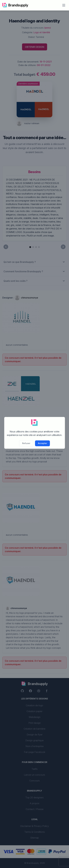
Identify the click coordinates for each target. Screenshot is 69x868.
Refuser (26, 443)
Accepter (42, 443)
